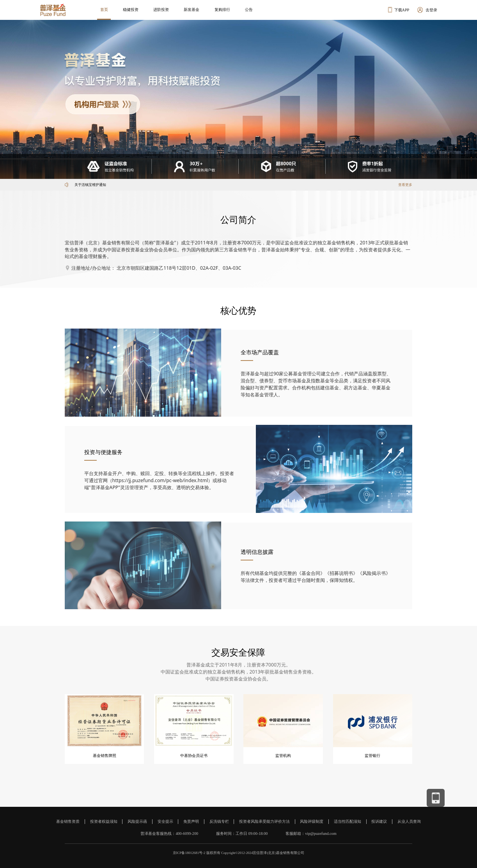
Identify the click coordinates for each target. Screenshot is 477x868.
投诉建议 (379, 821)
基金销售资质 (68, 821)
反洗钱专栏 (219, 821)
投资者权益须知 (104, 821)
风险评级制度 (312, 821)
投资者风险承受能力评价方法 (264, 821)
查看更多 (405, 185)
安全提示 (165, 821)
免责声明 (191, 821)
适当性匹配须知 (348, 821)
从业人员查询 (409, 821)
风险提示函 (137, 821)
